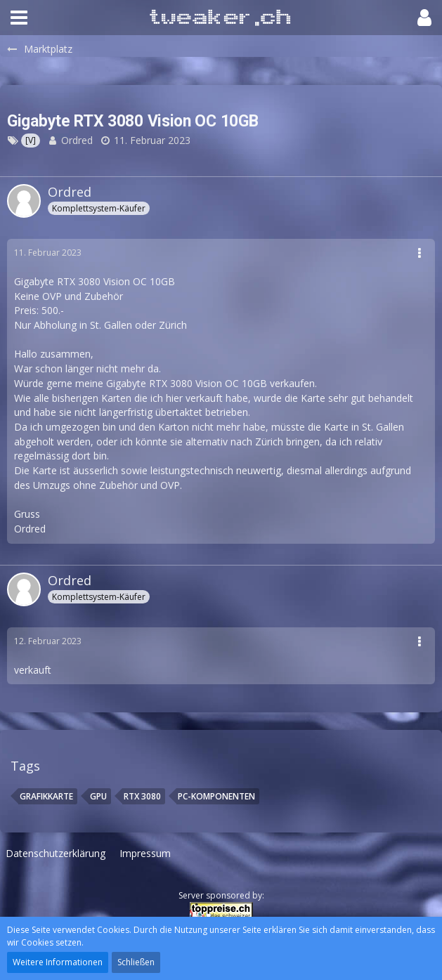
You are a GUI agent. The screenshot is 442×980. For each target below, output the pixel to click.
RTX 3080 (142, 796)
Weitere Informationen (58, 962)
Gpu (98, 796)
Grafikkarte (46, 796)
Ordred (77, 140)
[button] (19, 18)
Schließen (136, 962)
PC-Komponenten (216, 796)
